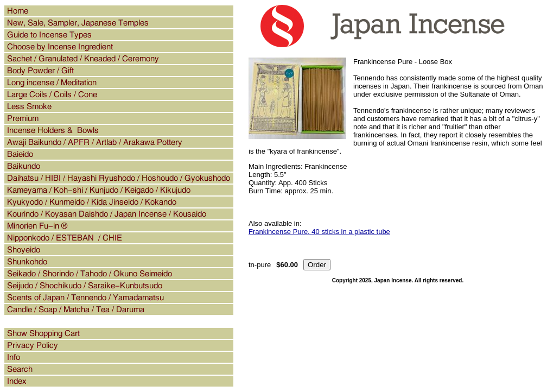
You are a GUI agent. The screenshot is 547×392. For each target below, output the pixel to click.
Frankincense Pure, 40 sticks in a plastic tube (319, 232)
